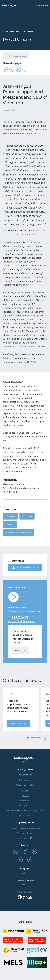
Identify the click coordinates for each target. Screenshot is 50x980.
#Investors (10, 524)
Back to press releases (17, 56)
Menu (43, 6)
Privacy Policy (25, 805)
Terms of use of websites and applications (25, 810)
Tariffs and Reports (25, 833)
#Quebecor (10, 516)
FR (37, 5)
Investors (25, 790)
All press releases (37, 737)
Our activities (25, 780)
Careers (25, 795)
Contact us (20, 650)
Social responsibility (25, 785)
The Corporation (25, 775)
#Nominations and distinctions (19, 533)
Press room (25, 800)
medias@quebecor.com (22, 621)
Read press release (18, 723)
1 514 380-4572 (20, 617)
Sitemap (24, 885)
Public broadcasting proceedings (25, 828)
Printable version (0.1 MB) (25, 567)
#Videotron (27, 516)
